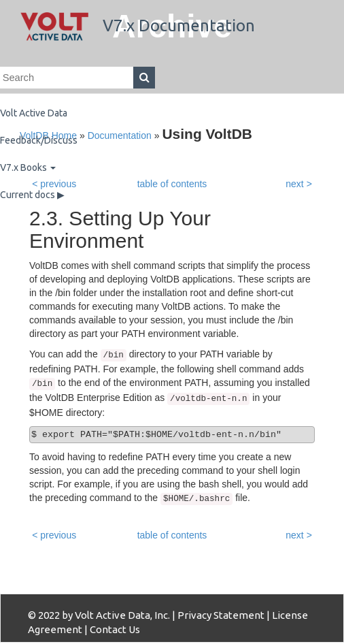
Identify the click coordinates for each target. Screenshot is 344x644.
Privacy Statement (221, 615)
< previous (54, 535)
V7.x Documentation (138, 26)
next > (299, 535)
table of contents (172, 535)
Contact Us (115, 629)
